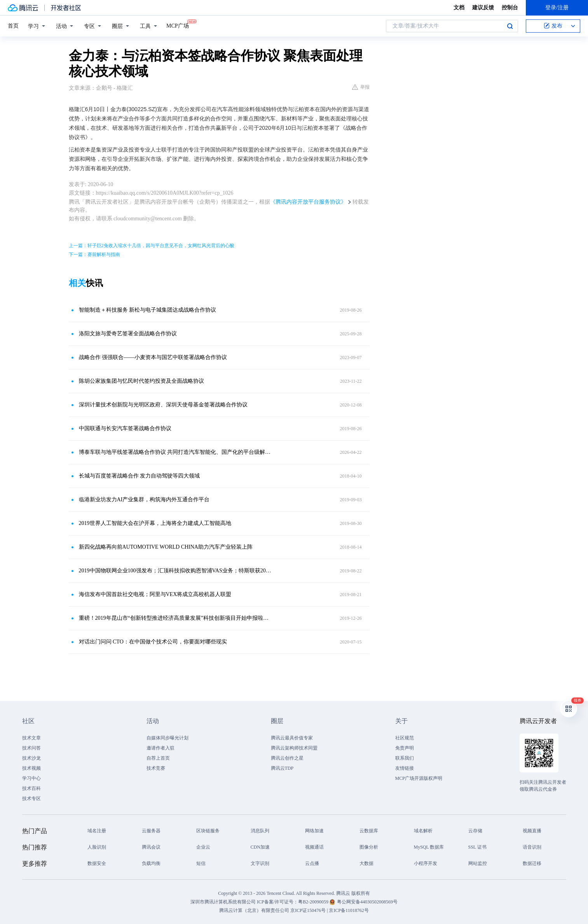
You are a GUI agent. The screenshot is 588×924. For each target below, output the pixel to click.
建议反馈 (483, 8)
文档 (459, 8)
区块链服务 (208, 831)
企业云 (203, 847)
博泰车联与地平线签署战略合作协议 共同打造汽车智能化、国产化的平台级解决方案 (176, 452)
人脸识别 (97, 847)
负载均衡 (151, 863)
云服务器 (151, 831)
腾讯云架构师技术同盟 (294, 748)
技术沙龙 (31, 758)
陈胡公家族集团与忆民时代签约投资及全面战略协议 (141, 381)
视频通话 (314, 847)
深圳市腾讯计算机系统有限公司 (223, 902)
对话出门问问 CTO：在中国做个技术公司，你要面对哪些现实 (153, 642)
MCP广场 (178, 25)
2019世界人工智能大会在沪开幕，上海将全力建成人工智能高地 (155, 523)
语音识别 (532, 847)
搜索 (510, 26)
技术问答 (31, 748)
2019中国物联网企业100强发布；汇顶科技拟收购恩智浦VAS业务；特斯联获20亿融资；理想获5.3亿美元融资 (176, 571)
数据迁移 (532, 863)
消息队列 (260, 831)
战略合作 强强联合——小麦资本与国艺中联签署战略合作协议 (153, 357)
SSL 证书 (477, 847)
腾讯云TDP (282, 768)
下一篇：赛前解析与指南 (94, 255)
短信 (201, 863)
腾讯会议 (151, 847)
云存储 (475, 831)
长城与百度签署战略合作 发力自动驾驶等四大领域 (140, 476)
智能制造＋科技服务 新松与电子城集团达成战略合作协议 (148, 310)
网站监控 (478, 863)
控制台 (510, 8)
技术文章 (31, 738)
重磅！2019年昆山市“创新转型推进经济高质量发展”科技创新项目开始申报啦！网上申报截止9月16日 (176, 618)
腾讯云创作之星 (287, 758)
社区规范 (405, 738)
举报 (361, 87)
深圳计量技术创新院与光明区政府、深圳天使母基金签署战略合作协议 (163, 405)
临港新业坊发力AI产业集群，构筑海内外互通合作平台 (144, 499)
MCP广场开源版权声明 (419, 778)
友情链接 (405, 768)
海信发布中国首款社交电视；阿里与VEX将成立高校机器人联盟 (155, 594)
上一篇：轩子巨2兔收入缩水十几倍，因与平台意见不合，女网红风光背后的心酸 (152, 246)
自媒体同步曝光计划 (168, 738)
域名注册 (97, 831)
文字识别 (260, 863)
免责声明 (405, 748)
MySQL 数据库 (429, 847)
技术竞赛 (156, 768)
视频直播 (532, 831)
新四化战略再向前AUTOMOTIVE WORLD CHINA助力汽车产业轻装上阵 (166, 547)
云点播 (312, 863)
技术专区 (31, 798)
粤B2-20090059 (314, 902)
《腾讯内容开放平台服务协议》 (308, 202)
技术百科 (31, 788)
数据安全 (97, 863)
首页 (13, 26)
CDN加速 (260, 847)
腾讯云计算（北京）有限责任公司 (254, 910)
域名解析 (423, 831)
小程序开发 (426, 863)
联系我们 (405, 758)
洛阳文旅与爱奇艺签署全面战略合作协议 (128, 334)
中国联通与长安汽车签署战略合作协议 (125, 428)
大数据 (366, 863)
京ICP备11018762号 (349, 910)
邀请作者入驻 (161, 748)
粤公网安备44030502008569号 (367, 902)
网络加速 (314, 831)
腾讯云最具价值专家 (292, 738)
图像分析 (369, 847)
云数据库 (369, 831)
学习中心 (31, 778)
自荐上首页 (158, 758)
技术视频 (31, 768)
